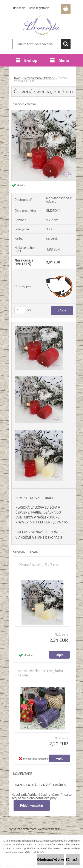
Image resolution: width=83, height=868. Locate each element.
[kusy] (20, 310)
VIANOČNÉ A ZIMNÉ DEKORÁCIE (39, 537)
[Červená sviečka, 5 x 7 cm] (44, 112)
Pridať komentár (32, 805)
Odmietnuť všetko (51, 859)
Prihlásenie (18, 8)
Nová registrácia (39, 8)
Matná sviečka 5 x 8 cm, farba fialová (40, 673)
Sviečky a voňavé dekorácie (39, 78)
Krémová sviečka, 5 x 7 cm (38, 565)
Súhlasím (73, 859)
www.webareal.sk (49, 829)
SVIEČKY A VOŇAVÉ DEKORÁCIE (38, 532)
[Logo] (41, 25)
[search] (66, 44)
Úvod (17, 78)
